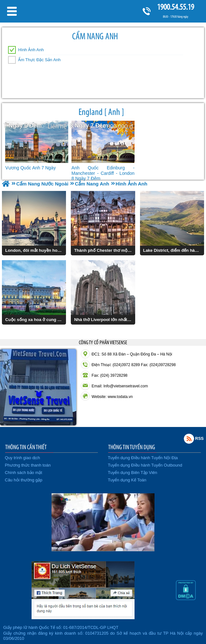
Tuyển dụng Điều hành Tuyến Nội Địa (143, 458)
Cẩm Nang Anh (95, 36)
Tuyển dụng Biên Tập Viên (132, 473)
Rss (189, 439)
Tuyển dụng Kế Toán (127, 480)
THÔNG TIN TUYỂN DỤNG (132, 447)
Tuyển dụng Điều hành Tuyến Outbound (145, 465)
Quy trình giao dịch (22, 458)
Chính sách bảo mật (23, 473)
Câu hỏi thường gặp (24, 480)
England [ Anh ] (101, 112)
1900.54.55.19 (175, 7)
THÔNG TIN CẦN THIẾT (26, 447)
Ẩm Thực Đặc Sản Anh (39, 60)
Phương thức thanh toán (28, 465)
